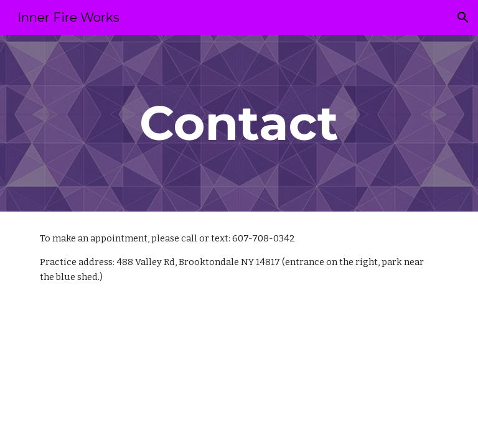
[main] (239, 123)
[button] (463, 17)
